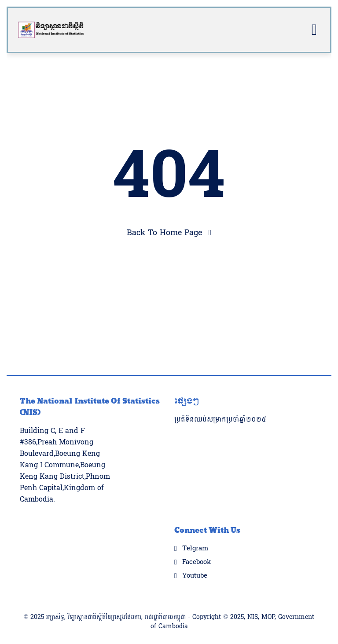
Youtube (195, 563)
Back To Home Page (164, 233)
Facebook (197, 549)
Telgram (195, 535)
